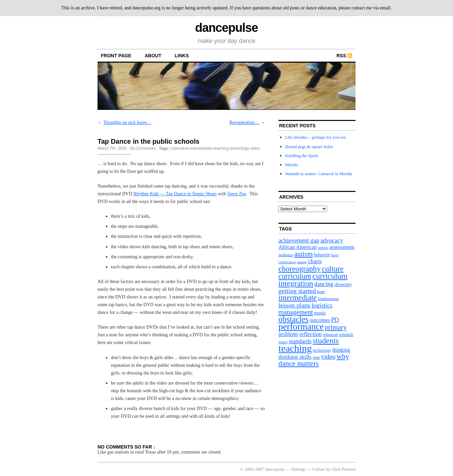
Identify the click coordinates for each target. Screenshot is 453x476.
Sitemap (298, 469)
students (326, 341)
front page (116, 56)
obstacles (294, 319)
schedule (346, 335)
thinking (341, 350)
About (153, 56)
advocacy (332, 241)
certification (287, 262)
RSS (341, 56)
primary (336, 327)
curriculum (180, 148)
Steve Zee (237, 194)
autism (303, 254)
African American (298, 247)
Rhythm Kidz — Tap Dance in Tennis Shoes (175, 194)
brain (335, 255)
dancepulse (226, 28)
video (255, 148)
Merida (292, 165)
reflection (311, 334)
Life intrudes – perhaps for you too (315, 137)
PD (335, 320)
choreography (300, 269)
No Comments (143, 148)
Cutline (318, 469)
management (296, 312)
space (283, 342)
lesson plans (294, 305)
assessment (342, 247)
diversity (343, 284)
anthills (323, 248)
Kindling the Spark (302, 156)
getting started (297, 291)
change (302, 262)
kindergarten (328, 299)
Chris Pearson (343, 469)
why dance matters (314, 360)
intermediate (201, 148)
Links (182, 56)
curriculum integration (313, 280)
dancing (324, 284)
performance (301, 327)
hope (321, 292)
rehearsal (330, 335)
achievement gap (299, 241)
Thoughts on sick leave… (127, 122)
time (316, 357)
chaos (315, 261)
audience (286, 255)
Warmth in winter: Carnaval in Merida (318, 174)
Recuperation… (244, 122)
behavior (322, 255)
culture (333, 269)
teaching (221, 148)
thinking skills (295, 357)
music (320, 313)
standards (300, 341)
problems (288, 334)
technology (240, 148)
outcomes (320, 320)
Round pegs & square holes (309, 147)
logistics (322, 305)
